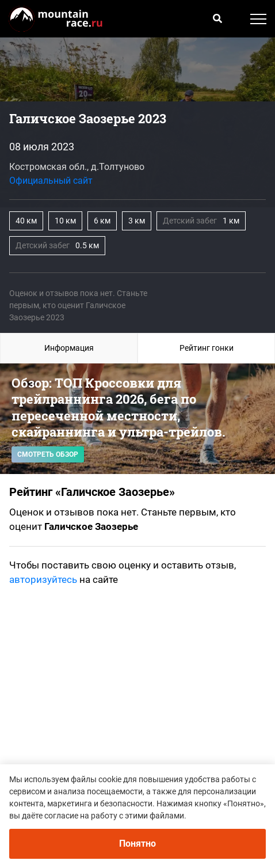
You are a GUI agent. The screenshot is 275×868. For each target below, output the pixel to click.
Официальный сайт (51, 181)
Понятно (137, 844)
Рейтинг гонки (207, 348)
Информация (69, 348)
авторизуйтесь (43, 579)
